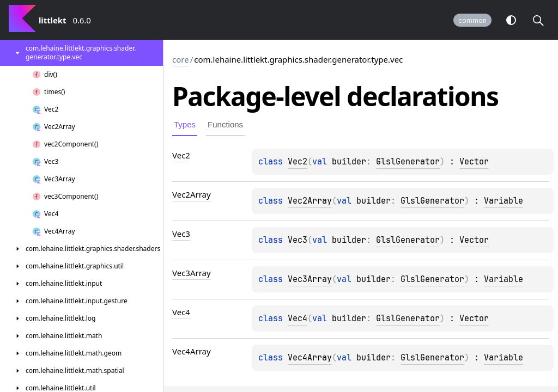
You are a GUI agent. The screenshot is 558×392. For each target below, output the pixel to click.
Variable (504, 201)
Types (185, 124)
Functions (225, 124)
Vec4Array (310, 358)
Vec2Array (310, 201)
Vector (474, 162)
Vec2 (298, 162)
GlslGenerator (408, 162)
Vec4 (298, 318)
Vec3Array (310, 279)
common (472, 20)
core (181, 59)
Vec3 (298, 240)
